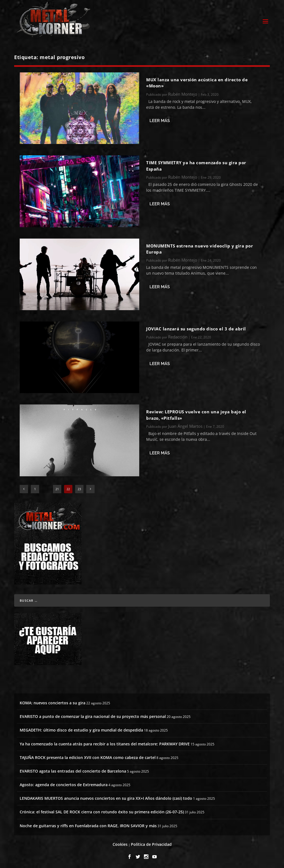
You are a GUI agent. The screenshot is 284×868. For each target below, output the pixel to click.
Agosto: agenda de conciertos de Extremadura (64, 784)
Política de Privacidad (151, 843)
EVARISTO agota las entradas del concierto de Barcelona (73, 770)
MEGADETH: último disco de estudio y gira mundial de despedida (81, 729)
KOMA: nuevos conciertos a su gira (53, 702)
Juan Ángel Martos (185, 425)
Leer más (160, 120)
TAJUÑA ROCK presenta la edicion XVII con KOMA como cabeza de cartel (88, 757)
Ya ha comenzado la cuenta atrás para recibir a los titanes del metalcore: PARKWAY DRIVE (105, 743)
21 (57, 488)
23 (79, 488)
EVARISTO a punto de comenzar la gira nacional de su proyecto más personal (93, 716)
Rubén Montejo (183, 93)
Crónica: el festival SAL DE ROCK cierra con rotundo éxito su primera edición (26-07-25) (102, 811)
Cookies (120, 843)
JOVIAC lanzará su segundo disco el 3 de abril (196, 328)
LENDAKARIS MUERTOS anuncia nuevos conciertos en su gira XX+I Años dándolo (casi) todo (106, 797)
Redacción (178, 336)
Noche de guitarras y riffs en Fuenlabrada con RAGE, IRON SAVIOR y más (88, 825)
